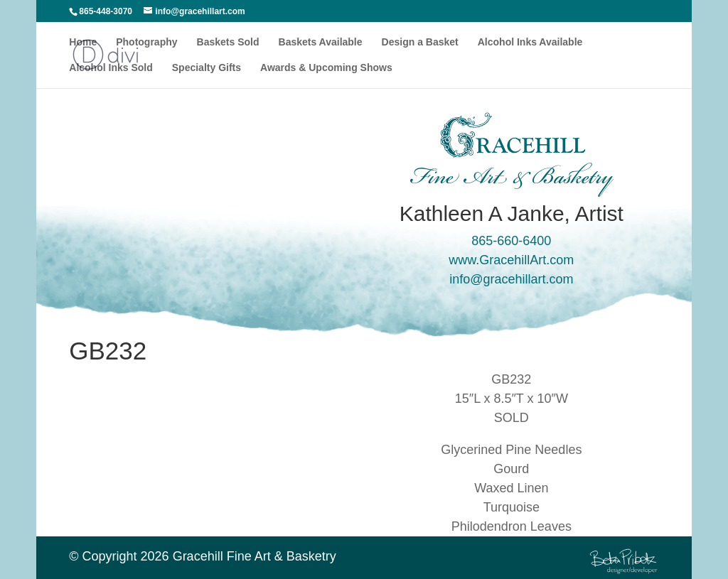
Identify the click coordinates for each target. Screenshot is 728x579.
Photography (146, 42)
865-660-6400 (511, 241)
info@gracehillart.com (511, 279)
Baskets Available (321, 42)
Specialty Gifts (207, 68)
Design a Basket (420, 42)
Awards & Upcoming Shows (326, 68)
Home (83, 42)
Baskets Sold (228, 42)
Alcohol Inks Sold (111, 68)
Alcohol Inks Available (530, 42)
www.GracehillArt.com (511, 260)
